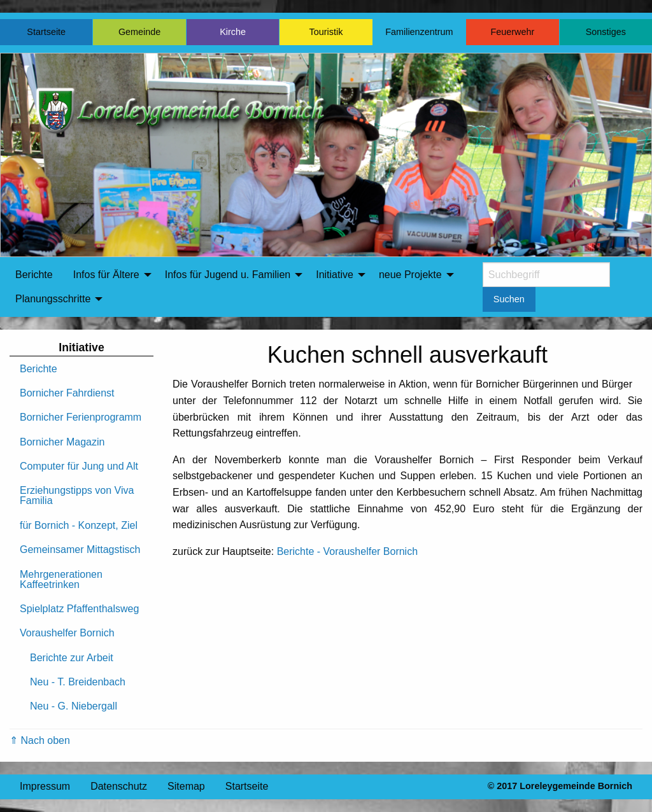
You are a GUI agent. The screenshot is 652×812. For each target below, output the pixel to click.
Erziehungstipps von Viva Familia (77, 495)
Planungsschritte (53, 299)
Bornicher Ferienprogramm (81, 417)
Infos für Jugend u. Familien (228, 275)
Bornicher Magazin (62, 442)
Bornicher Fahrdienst (67, 393)
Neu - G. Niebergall (74, 706)
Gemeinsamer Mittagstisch (80, 549)
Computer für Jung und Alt (79, 466)
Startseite (46, 32)
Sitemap (186, 786)
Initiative (335, 275)
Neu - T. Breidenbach (78, 682)
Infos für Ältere (106, 275)
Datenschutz (119, 786)
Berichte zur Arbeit (72, 658)
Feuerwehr (512, 32)
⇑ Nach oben (40, 740)
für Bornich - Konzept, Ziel (79, 525)
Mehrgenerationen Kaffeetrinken (61, 579)
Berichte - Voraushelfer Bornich (347, 551)
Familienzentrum (419, 32)
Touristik (326, 32)
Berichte (34, 275)
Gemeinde (139, 32)
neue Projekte (410, 275)
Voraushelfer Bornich (67, 633)
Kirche (233, 32)
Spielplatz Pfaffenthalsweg (79, 609)
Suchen (509, 299)
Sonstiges (606, 32)
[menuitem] (34, 275)
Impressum (45, 786)
